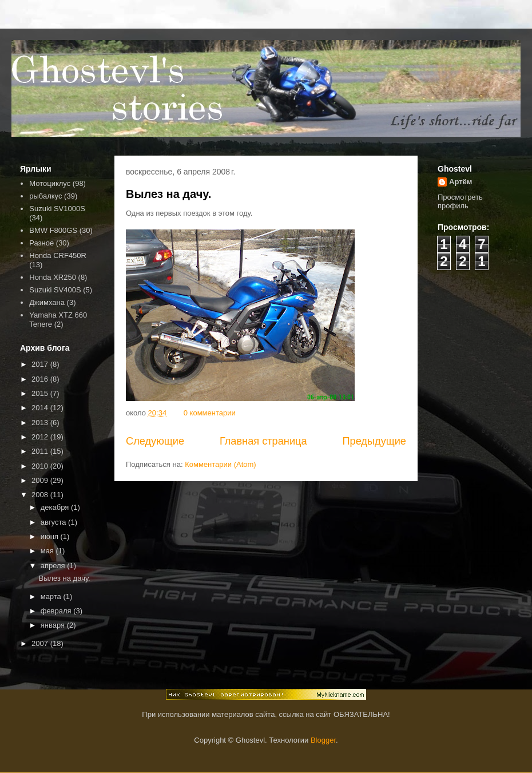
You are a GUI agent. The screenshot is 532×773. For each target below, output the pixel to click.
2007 (41, 643)
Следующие (155, 441)
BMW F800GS (53, 230)
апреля (54, 566)
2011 (41, 451)
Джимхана (47, 302)
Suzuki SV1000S (57, 209)
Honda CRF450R (58, 255)
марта (52, 596)
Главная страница (263, 441)
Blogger (323, 740)
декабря (56, 507)
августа (54, 522)
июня (51, 536)
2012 (41, 437)
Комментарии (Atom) (221, 464)
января (54, 625)
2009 (41, 480)
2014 (41, 408)
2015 (41, 393)
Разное (41, 243)
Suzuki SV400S (55, 290)
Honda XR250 (53, 277)
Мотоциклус (50, 183)
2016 (41, 379)
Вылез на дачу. (168, 194)
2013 (41, 423)
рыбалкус (45, 196)
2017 (41, 364)
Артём (460, 182)
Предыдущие (374, 441)
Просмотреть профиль (460, 201)
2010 (41, 466)
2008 (41, 495)
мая (48, 551)
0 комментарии (210, 413)
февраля (57, 611)
